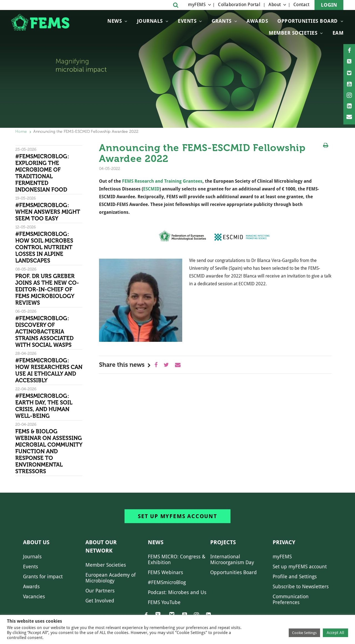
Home (21, 132)
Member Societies (293, 33)
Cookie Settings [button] (304, 633)
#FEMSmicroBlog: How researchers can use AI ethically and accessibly (49, 370)
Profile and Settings (295, 576)
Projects (223, 542)
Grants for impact (43, 576)
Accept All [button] (335, 633)
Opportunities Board (234, 572)
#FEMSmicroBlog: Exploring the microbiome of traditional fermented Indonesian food (42, 173)
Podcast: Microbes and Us (177, 592)
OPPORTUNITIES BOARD (308, 21)
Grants (222, 21)
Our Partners (100, 591)
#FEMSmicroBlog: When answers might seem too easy (48, 212)
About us (36, 542)
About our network (101, 546)
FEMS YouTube (164, 602)
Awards (257, 21)
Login (329, 5)
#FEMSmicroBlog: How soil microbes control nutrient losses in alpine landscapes (44, 247)
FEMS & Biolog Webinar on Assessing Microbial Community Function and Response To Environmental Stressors (49, 451)
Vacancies (34, 596)
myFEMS (197, 5)
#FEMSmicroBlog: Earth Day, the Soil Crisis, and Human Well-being (44, 406)
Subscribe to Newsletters (301, 586)
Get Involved (100, 601)
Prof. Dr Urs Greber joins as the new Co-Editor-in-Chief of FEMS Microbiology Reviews (47, 289)
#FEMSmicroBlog (167, 582)
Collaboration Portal (239, 5)
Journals (150, 21)
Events (187, 21)
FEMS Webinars (165, 572)
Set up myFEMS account (177, 516)
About (275, 5)
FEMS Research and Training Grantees (162, 181)
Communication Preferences (291, 599)
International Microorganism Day (232, 559)
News (115, 21)
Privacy (284, 542)
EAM (338, 33)
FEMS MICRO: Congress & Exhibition (177, 559)
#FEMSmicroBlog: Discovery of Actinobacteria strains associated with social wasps (44, 332)
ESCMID (151, 189)
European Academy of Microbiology (111, 578)
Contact (301, 5)
